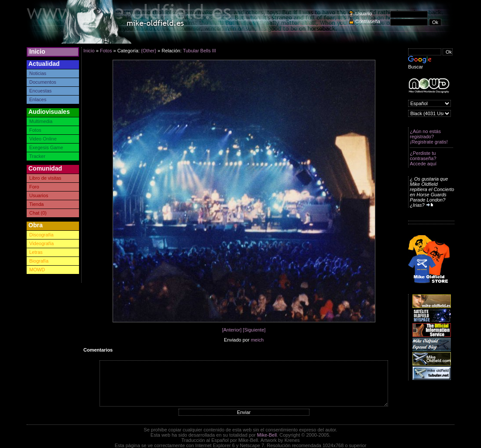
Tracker (37, 156)
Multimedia (41, 121)
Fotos (35, 130)
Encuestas (40, 91)
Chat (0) (38, 213)
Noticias (38, 73)
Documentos (43, 82)
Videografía (41, 243)
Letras (36, 252)
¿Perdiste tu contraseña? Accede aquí (423, 158)
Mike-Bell (267, 435)
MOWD (37, 270)
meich (257, 340)
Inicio (37, 51)
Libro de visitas (45, 178)
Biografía (39, 261)
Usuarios (39, 195)
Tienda (36, 204)
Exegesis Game (46, 147)
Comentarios (98, 350)
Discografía (41, 235)
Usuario (364, 14)
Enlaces (38, 99)
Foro (34, 187)
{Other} (149, 51)
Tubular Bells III (199, 51)
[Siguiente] (254, 330)
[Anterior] (232, 330)
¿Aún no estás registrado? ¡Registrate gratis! (429, 137)
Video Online (43, 139)
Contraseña (368, 21)
